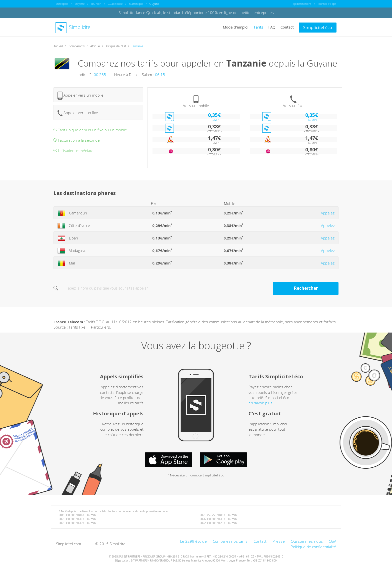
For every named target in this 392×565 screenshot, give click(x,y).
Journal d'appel (327, 4)
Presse (279, 541)
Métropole (62, 4)
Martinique (136, 4)
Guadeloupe (115, 4)
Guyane (154, 4)
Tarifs (258, 27)
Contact (287, 27)
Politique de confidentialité (313, 547)
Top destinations (301, 4)
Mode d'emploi (235, 27)
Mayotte (79, 4)
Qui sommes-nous (307, 541)
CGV (332, 541)
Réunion (96, 4)
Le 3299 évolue (193, 541)
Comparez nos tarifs (230, 541)
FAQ (272, 27)
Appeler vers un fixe (78, 113)
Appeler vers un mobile (80, 96)
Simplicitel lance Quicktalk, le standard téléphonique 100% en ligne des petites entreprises (196, 13)
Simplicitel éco (318, 27)
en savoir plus (260, 403)
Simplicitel (74, 27)
